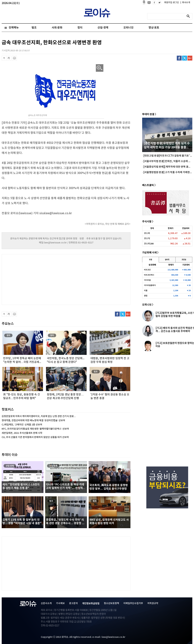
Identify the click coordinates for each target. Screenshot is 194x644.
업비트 (167, 260)
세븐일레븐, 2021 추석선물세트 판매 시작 (22, 433)
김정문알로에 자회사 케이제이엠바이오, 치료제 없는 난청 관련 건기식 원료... (39, 416)
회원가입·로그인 (172, 3)
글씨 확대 (9, 58)
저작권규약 (153, 603)
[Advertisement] (35, 279)
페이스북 (179, 58)
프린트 (14, 58)
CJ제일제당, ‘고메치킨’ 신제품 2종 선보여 (22, 425)
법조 (34, 28)
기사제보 (60, 603)
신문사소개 (46, 603)
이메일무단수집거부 (133, 603)
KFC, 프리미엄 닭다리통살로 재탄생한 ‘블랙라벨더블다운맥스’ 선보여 (35, 429)
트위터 (185, 58)
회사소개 (185, 3)
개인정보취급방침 (91, 604)
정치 (80, 28)
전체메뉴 (14, 28)
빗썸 (151, 260)
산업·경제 (103, 28)
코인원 (184, 260)
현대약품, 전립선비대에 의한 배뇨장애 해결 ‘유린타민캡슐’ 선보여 (33, 420)
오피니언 (128, 28)
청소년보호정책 (111, 603)
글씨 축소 (4, 58)
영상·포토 (154, 28)
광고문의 (73, 603)
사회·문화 (57, 28)
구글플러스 (190, 58)
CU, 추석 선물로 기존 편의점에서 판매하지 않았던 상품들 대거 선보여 (35, 437)
